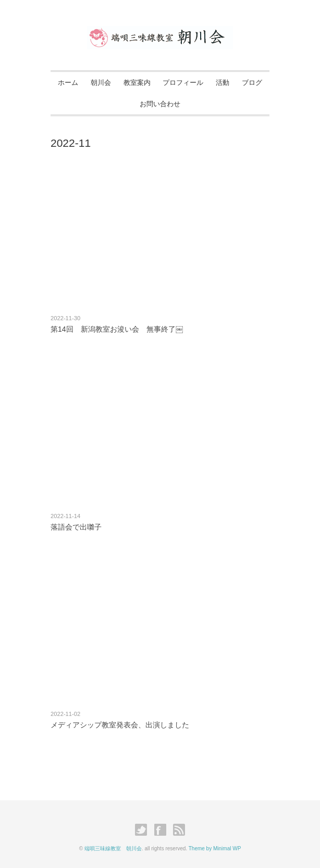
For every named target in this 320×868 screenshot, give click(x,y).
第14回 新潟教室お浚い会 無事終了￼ (117, 329)
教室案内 (137, 83)
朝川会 (101, 83)
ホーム (68, 83)
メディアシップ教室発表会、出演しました (124, 725)
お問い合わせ (160, 104)
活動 (223, 83)
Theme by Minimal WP (215, 848)
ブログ (252, 83)
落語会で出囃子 (76, 527)
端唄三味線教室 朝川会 (113, 848)
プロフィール (183, 83)
